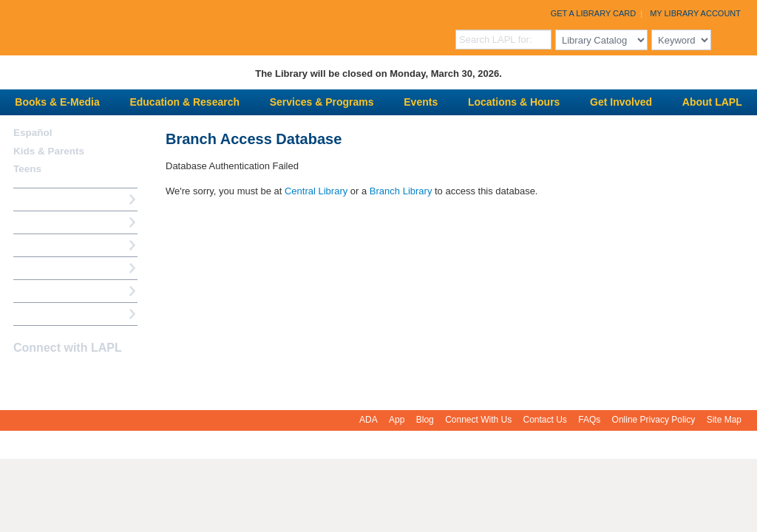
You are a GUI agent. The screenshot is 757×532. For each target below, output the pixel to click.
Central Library (316, 191)
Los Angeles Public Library (182, 26)
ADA (369, 420)
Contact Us (545, 420)
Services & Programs (322, 102)
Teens (27, 169)
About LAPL (712, 102)
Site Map (724, 420)
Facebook (23, 377)
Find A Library (45, 314)
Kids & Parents (49, 151)
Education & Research (184, 102)
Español (33, 133)
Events (421, 102)
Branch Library (401, 191)
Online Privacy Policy (654, 420)
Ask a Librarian (48, 268)
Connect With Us (478, 420)
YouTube (75, 377)
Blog (425, 420)
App (397, 420)
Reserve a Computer (60, 245)
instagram (49, 377)
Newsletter (101, 377)
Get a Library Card (594, 13)
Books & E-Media (57, 102)
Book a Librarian (51, 291)
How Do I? (37, 199)
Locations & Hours (514, 102)
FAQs (589, 420)
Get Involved (621, 102)
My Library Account (695, 13)
